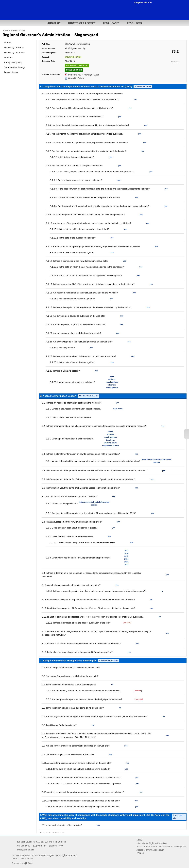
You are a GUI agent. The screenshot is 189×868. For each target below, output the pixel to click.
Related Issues (11, 72)
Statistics (8, 57)
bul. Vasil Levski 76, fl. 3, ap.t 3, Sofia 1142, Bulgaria (41, 842)
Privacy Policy (26, 858)
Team (14, 858)
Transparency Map (13, 62)
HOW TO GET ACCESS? (82, 23)
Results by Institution (15, 52)
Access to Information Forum (150, 850)
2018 (23, 30)
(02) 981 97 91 (40, 846)
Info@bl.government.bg (75, 48)
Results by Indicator (14, 47)
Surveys (14, 30)
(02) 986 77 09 (56, 846)
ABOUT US (54, 23)
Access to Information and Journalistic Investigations (162, 846)
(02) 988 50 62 (24, 846)
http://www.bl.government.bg (77, 44)
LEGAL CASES (111, 23)
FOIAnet (140, 853)
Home (5, 30)
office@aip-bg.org (26, 850)
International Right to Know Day (152, 843)
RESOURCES (134, 23)
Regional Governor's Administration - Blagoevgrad (50, 34)
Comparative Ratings (14, 67)
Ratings (8, 42)
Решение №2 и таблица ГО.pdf (83, 75)
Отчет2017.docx (76, 78)
